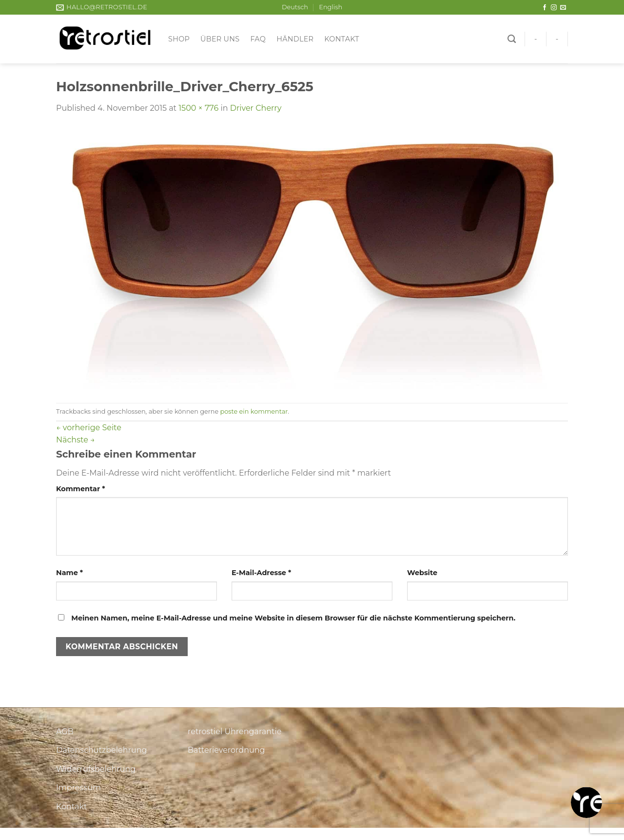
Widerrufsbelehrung (96, 769)
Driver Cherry (256, 108)
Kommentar (80, 489)
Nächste (76, 440)
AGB (65, 731)
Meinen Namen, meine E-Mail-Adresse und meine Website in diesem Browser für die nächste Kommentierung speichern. (293, 618)
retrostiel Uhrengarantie (234, 731)
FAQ (258, 39)
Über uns (220, 39)
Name (69, 573)
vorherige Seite (89, 428)
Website (422, 573)
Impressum (78, 788)
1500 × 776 (198, 108)
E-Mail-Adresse (261, 573)
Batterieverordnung (226, 750)
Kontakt (342, 39)
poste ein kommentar (254, 411)
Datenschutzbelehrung (102, 750)
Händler (295, 39)
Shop (179, 39)
